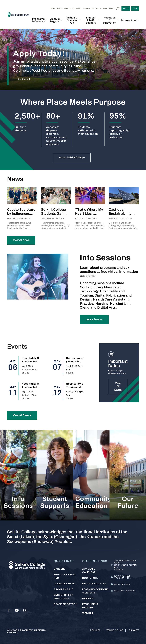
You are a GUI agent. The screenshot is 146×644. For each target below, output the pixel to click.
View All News (21, 240)
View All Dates (118, 387)
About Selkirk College (72, 158)
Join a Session (94, 320)
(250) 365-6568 (122, 584)
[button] (39, 20)
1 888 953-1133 (122, 578)
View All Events (22, 416)
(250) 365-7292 (122, 576)
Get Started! (24, 79)
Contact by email (125, 591)
